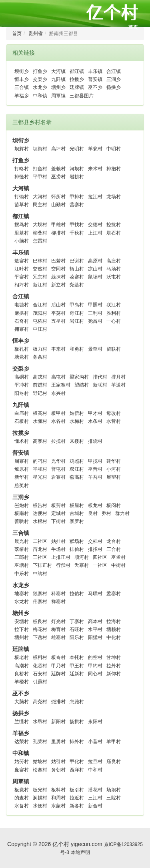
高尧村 (40, 702)
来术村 (95, 169)
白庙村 (22, 413)
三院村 (114, 798)
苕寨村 (77, 277)
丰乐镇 (95, 71)
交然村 (40, 269)
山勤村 (58, 205)
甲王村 (77, 666)
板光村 (40, 790)
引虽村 (40, 682)
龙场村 (114, 197)
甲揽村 (95, 461)
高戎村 (40, 377)
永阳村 (95, 722)
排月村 (118, 377)
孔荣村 (40, 742)
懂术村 (22, 441)
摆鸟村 (22, 225)
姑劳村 (22, 761)
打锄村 (22, 197)
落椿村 (22, 549)
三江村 (95, 798)
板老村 (22, 657)
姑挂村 (58, 541)
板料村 (40, 657)
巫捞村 (58, 177)
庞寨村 (22, 770)
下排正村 (42, 565)
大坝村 (40, 225)
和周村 (58, 798)
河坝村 (77, 169)
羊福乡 (22, 96)
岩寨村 (58, 477)
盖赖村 (58, 169)
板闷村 (114, 505)
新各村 (77, 806)
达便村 (40, 513)
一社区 (100, 565)
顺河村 (82, 557)
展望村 (114, 477)
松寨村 (40, 770)
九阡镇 (58, 79)
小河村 (114, 469)
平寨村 (22, 277)
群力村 (122, 513)
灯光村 (58, 621)
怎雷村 (40, 241)
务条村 (40, 357)
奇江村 (77, 313)
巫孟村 (118, 557)
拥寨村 (22, 329)
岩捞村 (77, 177)
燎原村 (22, 469)
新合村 (95, 806)
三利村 (95, 313)
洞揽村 (40, 798)
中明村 (114, 149)
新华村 (22, 477)
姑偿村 (77, 413)
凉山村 (95, 269)
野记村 (40, 393)
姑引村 (58, 761)
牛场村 (58, 549)
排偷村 (77, 549)
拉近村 (77, 798)
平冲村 (22, 385)
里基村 (22, 233)
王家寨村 (61, 385)
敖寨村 (22, 261)
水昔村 (114, 421)
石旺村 (77, 629)
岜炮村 (22, 505)
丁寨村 (77, 621)
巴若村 (58, 261)
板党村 (22, 790)
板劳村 (58, 505)
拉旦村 (95, 761)
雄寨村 (58, 637)
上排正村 (61, 557)
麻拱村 (22, 313)
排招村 (95, 549)
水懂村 (40, 421)
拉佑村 (77, 594)
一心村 (114, 321)
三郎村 (22, 557)
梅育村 (58, 629)
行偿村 (63, 565)
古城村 (77, 513)
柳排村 (58, 233)
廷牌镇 (77, 87)
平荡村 (58, 313)
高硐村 (22, 377)
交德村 (95, 225)
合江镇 (114, 71)
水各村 (58, 421)
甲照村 (95, 305)
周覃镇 (58, 96)
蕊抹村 (58, 277)
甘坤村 (114, 657)
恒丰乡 (22, 79)
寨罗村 (77, 521)
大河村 (40, 197)
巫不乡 (95, 87)
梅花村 (40, 629)
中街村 (118, 565)
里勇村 (58, 742)
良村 (93, 513)
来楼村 (77, 441)
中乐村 (22, 574)
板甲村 (58, 413)
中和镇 (40, 96)
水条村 (95, 421)
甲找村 (77, 225)
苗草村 (22, 205)
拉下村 (22, 629)
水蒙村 (58, 806)
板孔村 (22, 349)
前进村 (40, 385)
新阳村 (58, 722)
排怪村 (22, 177)
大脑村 (22, 702)
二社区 (40, 541)
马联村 (95, 594)
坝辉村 (22, 149)
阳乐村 (77, 637)
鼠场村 (95, 277)
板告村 (40, 505)
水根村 (40, 521)
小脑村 (22, 241)
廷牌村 (58, 674)
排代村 (100, 377)
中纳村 (40, 574)
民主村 (40, 205)
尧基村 (77, 285)
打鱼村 (40, 169)
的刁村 (40, 461)
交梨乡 (40, 79)
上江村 (95, 233)
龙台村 (114, 541)
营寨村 (77, 205)
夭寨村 (82, 565)
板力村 (40, 349)
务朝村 (58, 770)
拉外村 (114, 666)
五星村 (58, 321)
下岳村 (40, 637)
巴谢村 (77, 261)
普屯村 (58, 469)
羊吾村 (95, 477)
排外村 (77, 742)
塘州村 (22, 637)
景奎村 (95, 349)
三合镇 (22, 87)
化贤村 (40, 666)
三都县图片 (82, 96)
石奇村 (22, 321)
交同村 (58, 269)
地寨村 (22, 594)
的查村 (22, 798)
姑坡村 (40, 761)
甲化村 (77, 761)
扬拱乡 (114, 87)
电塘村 (22, 305)
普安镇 (95, 79)
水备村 (22, 806)
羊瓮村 (95, 149)
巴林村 (40, 261)
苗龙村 (40, 549)
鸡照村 (77, 461)
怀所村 (58, 197)
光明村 (77, 149)
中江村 (40, 329)
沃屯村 (114, 277)
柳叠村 (40, 233)
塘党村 (22, 357)
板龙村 (95, 505)
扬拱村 (77, 722)
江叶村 (22, 269)
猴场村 (77, 541)
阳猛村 (95, 637)
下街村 (58, 521)
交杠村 (95, 541)
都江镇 (77, 71)
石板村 (22, 421)
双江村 (77, 469)
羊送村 (118, 385)
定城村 (58, 513)
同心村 (95, 674)
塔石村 (114, 233)
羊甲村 (114, 742)
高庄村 (114, 261)
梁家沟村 (79, 377)
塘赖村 (114, 629)
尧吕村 (95, 321)
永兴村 (58, 393)
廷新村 (77, 674)
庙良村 (114, 761)
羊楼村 (22, 682)
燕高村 (77, 477)
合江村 (40, 305)
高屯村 (58, 377)
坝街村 (40, 149)
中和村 (95, 770)
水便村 (40, 806)
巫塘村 (22, 565)
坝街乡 (22, 71)
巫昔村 (95, 469)
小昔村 (95, 742)
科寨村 (58, 594)
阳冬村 (22, 393)
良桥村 (22, 674)
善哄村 (22, 521)
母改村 (114, 413)
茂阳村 (40, 313)
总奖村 (22, 485)
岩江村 (77, 321)
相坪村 (22, 285)
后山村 (58, 305)
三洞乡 (114, 79)
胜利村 (114, 313)
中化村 (114, 637)
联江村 (114, 305)
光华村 (58, 461)
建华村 (114, 461)
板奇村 (58, 657)
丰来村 (58, 349)
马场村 (114, 269)
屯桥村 (40, 321)
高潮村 (22, 666)
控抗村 (114, 225)
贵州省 (36, 34)
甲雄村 (58, 225)
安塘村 (22, 621)
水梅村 (77, 421)
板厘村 (77, 505)
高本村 (95, 621)
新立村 (58, 285)
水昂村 (40, 722)
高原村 (95, 261)
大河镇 (58, 71)
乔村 (106, 513)
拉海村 (114, 621)
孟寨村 (114, 594)
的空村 (95, 657)
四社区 (100, 557)
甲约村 (95, 666)
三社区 (40, 557)
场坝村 (114, 790)
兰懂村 (22, 722)
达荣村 (22, 742)
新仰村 (114, 674)
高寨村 (40, 441)
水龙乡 (40, 87)
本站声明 (80, 852)
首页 (133, 27)
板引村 (77, 790)
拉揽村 (58, 441)
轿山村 (77, 269)
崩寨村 (22, 461)
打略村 (22, 169)
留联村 (114, 349)
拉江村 (95, 197)
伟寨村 (40, 602)
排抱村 (114, 169)
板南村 (22, 513)
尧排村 (58, 702)
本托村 (77, 657)
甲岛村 (77, 305)
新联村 (100, 385)
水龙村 (22, 602)
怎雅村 (77, 702)
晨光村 (22, 541)
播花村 (95, 790)
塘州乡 (58, 87)
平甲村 (40, 177)
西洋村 (77, 770)
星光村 (40, 477)
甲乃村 (58, 666)
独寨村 (40, 594)
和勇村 (77, 349)
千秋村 (77, 233)
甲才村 (95, 413)
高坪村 (58, 149)
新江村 (40, 285)
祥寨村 (58, 602)
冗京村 (40, 277)
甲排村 (77, 197)
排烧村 (95, 441)
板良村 (40, 621)
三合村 (114, 549)
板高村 (40, 413)
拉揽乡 (77, 79)
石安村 (40, 674)
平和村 (40, 469)
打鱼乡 (40, 71)
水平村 (95, 629)
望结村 (82, 385)
